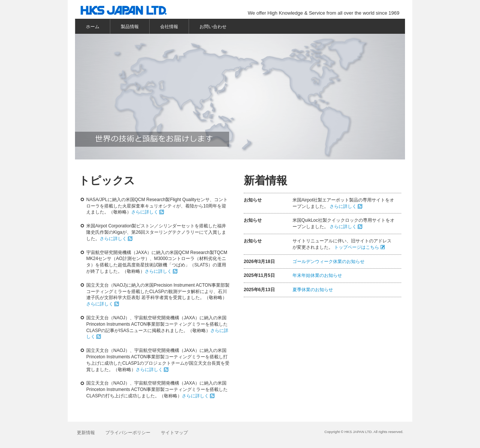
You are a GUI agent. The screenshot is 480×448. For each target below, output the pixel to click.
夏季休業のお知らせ (313, 290)
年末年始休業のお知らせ (317, 275)
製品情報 (130, 27)
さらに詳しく (145, 212)
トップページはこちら (357, 247)
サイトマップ (174, 433)
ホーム (93, 27)
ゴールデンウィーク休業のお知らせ (328, 262)
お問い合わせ (213, 27)
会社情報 (169, 27)
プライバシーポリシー (128, 433)
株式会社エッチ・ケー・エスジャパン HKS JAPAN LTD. (127, 11)
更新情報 (86, 433)
